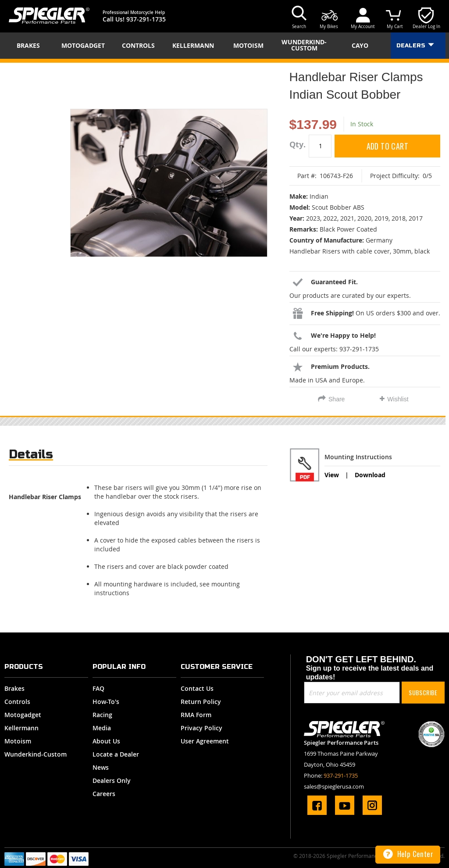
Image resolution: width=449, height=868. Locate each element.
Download (370, 475)
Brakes (14, 688)
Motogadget (23, 715)
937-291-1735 (146, 19)
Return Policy (201, 702)
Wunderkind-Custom (36, 754)
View (332, 475)
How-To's (106, 702)
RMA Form (196, 715)
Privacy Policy (201, 728)
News (101, 767)
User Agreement (205, 741)
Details (31, 454)
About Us (106, 741)
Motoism (18, 741)
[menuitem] (31, 46)
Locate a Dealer (116, 754)
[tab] (31, 456)
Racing (102, 715)
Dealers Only (112, 780)
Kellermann (21, 728)
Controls (17, 702)
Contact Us (197, 688)
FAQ (98, 688)
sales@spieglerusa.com (334, 786)
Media (102, 728)
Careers (104, 794)
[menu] (224, 46)
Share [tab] (337, 399)
